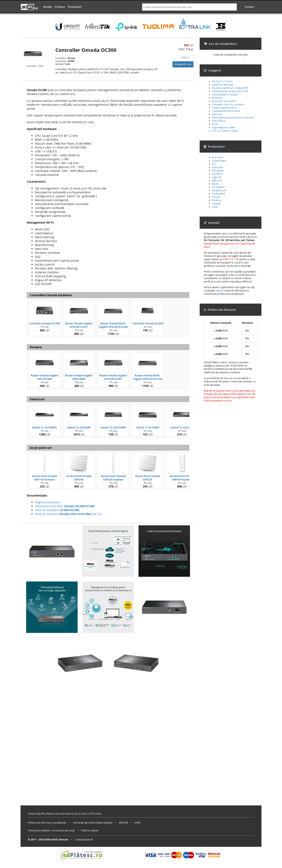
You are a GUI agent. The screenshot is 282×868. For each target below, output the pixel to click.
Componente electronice (226, 111)
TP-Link (216, 197)
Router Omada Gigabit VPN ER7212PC (79, 325)
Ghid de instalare (57, 510)
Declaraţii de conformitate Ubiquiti (93, 823)
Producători (75, 7)
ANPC (138, 823)
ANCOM (123, 823)
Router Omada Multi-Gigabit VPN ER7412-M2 (113, 325)
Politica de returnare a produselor (47, 823)
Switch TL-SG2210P (182, 428)
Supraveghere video (224, 127)
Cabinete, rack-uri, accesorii (228, 104)
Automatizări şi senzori (225, 94)
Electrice (217, 114)
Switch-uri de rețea (223, 85)
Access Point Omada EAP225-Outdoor (113, 478)
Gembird (217, 174)
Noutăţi (48, 7)
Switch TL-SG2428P (79, 428)
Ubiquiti (216, 203)
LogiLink (217, 177)
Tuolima (217, 200)
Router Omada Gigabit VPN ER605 (79, 377)
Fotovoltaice (219, 121)
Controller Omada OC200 (45, 323)
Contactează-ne (84, 839)
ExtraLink (217, 167)
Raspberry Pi (219, 190)
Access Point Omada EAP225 (148, 478)
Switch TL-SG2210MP (113, 428)
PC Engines (218, 187)
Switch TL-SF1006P (148, 428)
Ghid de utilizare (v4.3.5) (68, 514)
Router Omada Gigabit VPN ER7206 (44, 377)
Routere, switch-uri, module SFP (230, 88)
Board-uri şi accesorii (224, 101)
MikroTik (217, 180)
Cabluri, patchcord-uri (224, 108)
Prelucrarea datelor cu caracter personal (51, 830)
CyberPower (219, 161)
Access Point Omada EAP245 (79, 478)
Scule (215, 124)
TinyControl (219, 194)
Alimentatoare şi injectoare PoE (230, 91)
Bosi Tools (218, 157)
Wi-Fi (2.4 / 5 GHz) (222, 81)
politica (220, 290)
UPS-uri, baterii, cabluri (225, 131)
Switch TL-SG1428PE (44, 428)
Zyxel (215, 207)
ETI (214, 164)
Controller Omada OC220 (148, 323)
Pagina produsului (48, 502)
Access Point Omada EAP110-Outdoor (45, 478)
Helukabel (218, 171)
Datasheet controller (65, 506)
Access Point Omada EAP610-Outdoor (182, 478)
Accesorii (217, 98)
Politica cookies (90, 830)
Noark (216, 184)
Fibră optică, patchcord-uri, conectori (233, 117)
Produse (60, 7)
